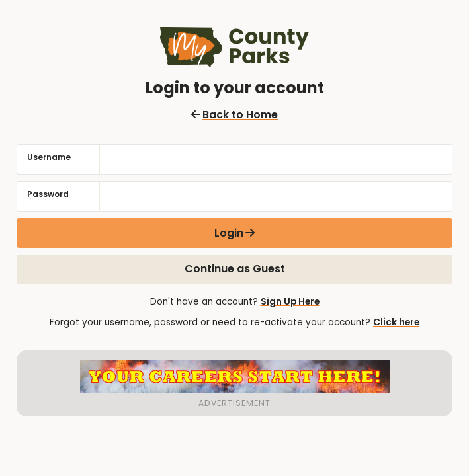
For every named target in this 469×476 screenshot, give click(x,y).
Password (48, 194)
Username (49, 157)
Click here (396, 322)
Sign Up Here (290, 302)
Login (229, 233)
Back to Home (234, 115)
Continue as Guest (235, 269)
